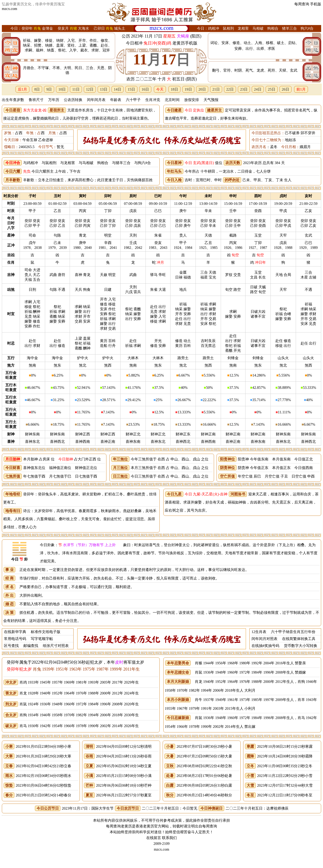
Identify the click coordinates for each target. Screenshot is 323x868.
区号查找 (11, 646)
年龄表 (116, 100)
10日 (62, 89)
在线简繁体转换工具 (299, 639)
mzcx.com (9, 9)
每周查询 (302, 4)
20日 (202, 89)
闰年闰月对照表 (264, 639)
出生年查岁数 (13, 100)
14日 (118, 89)
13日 (104, 89)
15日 (131, 89)
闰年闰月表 (96, 100)
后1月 (22, 89)
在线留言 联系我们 (161, 838)
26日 (286, 89)
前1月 (301, 89)
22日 (230, 89)
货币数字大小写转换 (301, 646)
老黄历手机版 (185, 43)
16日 (145, 89)
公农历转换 (73, 100)
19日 (188, 89)
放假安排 (192, 100)
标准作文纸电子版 (46, 632)
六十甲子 (133, 100)
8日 (37, 89)
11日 (76, 89)
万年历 (54, 100)
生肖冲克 (153, 100)
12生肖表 (259, 632)
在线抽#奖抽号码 (265, 646)
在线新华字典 (15, 632)
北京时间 (172, 100)
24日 (258, 89)
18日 (174, 89)
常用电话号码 (15, 639)
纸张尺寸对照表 (56, 646)
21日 (216, 89)
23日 (244, 89)
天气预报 (211, 100)
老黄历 (149, 826)
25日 (272, 89)
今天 (160, 89)
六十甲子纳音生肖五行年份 (293, 632)
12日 (90, 89)
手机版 (316, 4)
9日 (49, 89)
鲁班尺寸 (36, 100)
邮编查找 (31, 646)
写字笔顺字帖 (42, 639)
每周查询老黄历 (119, 826)
